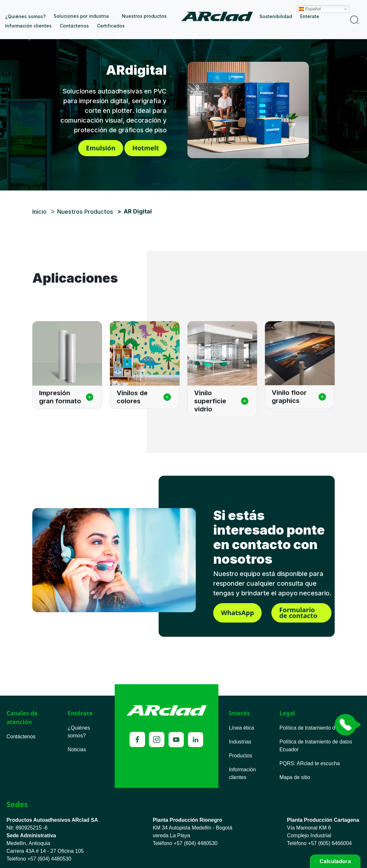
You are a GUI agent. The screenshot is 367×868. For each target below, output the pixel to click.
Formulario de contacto (298, 613)
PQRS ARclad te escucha (310, 763)
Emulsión (101, 148)
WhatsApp (237, 613)
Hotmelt (146, 148)
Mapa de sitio (295, 777)
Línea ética (241, 728)
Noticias (77, 749)
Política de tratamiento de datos (316, 728)
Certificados (111, 26)
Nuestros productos (144, 16)
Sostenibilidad (276, 16)
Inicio (220, 16)
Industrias (240, 742)
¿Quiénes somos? (25, 16)
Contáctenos (74, 26)
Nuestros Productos (85, 212)
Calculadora (335, 861)
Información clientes (28, 26)
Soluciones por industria (81, 16)
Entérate (310, 16)
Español (327, 4)
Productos (240, 756)
